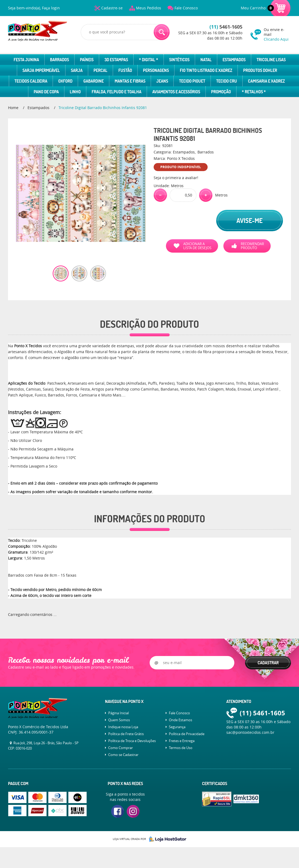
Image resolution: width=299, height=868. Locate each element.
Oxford (65, 81)
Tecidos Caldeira (31, 81)
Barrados (59, 60)
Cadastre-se (112, 8)
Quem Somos (119, 720)
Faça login (51, 8)
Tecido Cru (227, 81)
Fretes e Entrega (182, 741)
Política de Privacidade (187, 734)
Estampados (234, 60)
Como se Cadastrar (123, 755)
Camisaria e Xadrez (266, 81)
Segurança (177, 727)
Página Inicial (119, 713)
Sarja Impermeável (41, 70)
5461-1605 (226, 27)
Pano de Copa (46, 92)
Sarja (77, 70)
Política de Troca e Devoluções (132, 741)
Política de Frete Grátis (126, 734)
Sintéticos (179, 60)
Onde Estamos (180, 720)
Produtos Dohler (260, 70)
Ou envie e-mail (277, 34)
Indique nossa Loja (123, 727)
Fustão (125, 70)
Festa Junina (26, 60)
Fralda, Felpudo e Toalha (117, 92)
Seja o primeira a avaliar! (176, 178)
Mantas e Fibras (130, 81)
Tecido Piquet (192, 81)
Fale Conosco (186, 8)
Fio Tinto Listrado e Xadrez (206, 70)
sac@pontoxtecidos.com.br (250, 732)
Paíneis (87, 60)
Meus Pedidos (149, 8)
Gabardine (94, 81)
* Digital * (149, 60)
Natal (206, 60)
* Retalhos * (254, 92)
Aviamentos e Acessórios (176, 92)
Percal (100, 70)
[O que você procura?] (162, 32)
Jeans (162, 81)
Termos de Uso (181, 748)
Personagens (156, 70)
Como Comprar (121, 748)
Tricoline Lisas (271, 60)
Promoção (221, 92)
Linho (75, 92)
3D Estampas (116, 60)
